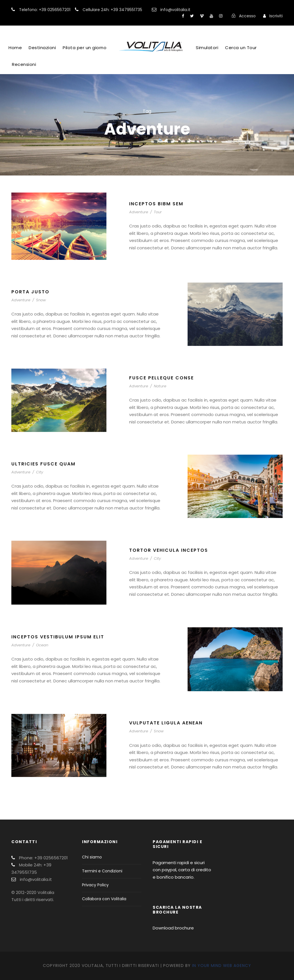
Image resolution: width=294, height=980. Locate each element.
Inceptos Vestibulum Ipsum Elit (58, 637)
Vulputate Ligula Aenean (166, 723)
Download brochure (173, 928)
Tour (158, 212)
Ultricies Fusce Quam (43, 464)
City (40, 472)
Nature (160, 386)
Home (15, 48)
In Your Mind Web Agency (222, 966)
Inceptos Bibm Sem (156, 204)
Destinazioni (42, 48)
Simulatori (207, 48)
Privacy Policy (95, 885)
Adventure (139, 212)
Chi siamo (92, 857)
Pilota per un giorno (85, 48)
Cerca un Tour (241, 48)
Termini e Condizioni (102, 871)
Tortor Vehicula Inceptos (169, 550)
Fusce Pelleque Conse (161, 378)
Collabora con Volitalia (104, 899)
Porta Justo (30, 292)
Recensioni (24, 64)
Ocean (42, 645)
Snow (41, 300)
